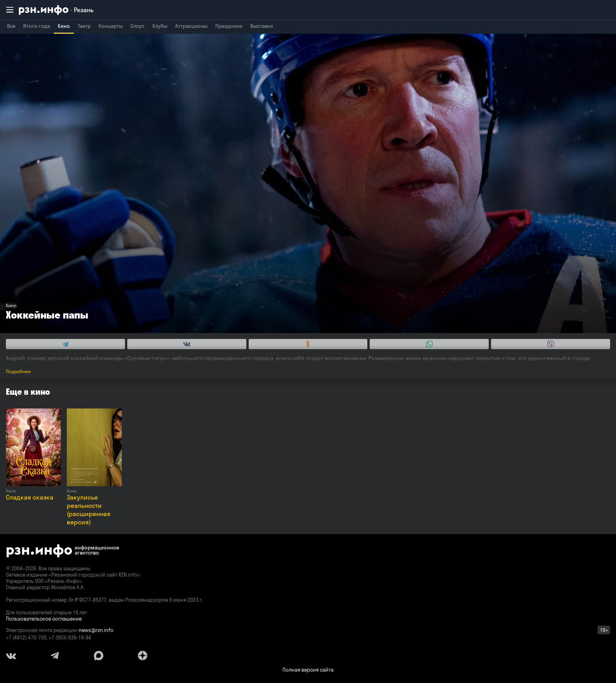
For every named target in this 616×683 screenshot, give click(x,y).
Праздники (229, 26)
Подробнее (18, 371)
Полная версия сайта (308, 670)
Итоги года (37, 26)
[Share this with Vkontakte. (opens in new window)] (187, 344)
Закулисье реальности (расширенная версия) (89, 510)
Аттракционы (191, 26)
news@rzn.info (96, 630)
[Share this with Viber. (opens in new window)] (551, 344)
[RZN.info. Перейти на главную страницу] (56, 10)
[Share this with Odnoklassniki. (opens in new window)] (308, 344)
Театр (84, 26)
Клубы (160, 26)
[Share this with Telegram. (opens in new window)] (65, 344)
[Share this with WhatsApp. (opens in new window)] (429, 344)
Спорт (137, 26)
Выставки (262, 26)
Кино (64, 26)
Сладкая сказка (30, 497)
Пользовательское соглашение (44, 619)
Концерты (111, 26)
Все (11, 26)
